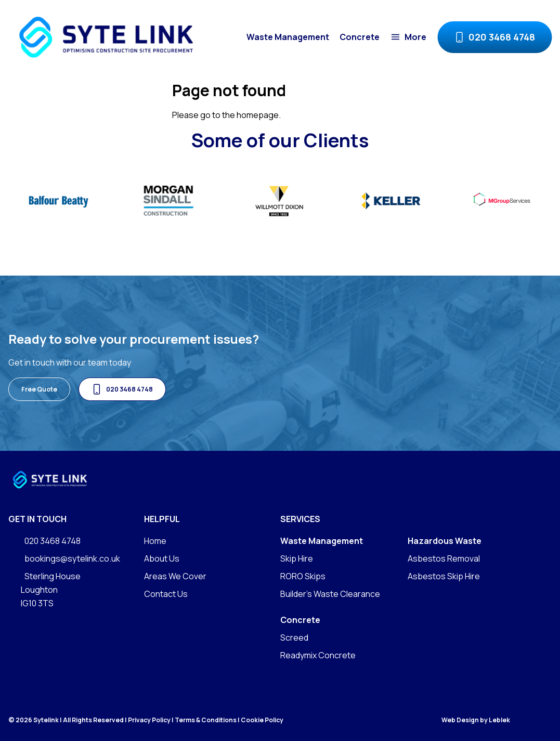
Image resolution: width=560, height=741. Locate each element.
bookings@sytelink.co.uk (64, 559)
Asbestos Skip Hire (444, 576)
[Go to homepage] (106, 37)
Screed (294, 638)
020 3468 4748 (494, 37)
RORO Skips (303, 576)
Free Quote (39, 389)
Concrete (360, 37)
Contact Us (166, 594)
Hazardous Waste (445, 541)
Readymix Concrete (318, 655)
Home (155, 541)
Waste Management (288, 37)
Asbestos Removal (444, 558)
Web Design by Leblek (476, 720)
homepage (258, 115)
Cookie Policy (262, 720)
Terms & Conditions (206, 720)
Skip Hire (297, 558)
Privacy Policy (149, 720)
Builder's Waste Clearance (330, 594)
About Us (162, 558)
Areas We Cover (175, 576)
